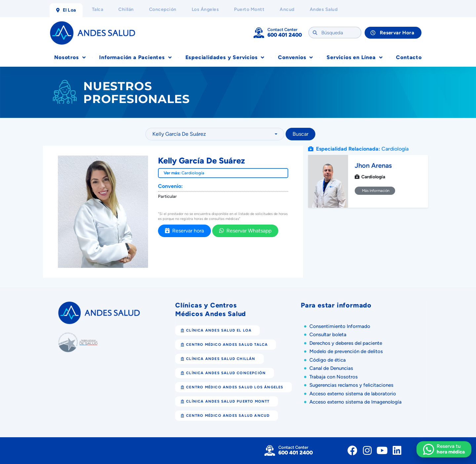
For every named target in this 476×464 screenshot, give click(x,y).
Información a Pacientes (135, 57)
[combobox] (215, 134)
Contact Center (282, 30)
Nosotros (70, 57)
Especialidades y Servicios (225, 57)
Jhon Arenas (373, 165)
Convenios (296, 57)
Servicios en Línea (355, 57)
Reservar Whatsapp (245, 231)
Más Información (375, 191)
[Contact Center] (259, 33)
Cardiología (193, 173)
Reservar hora (184, 231)
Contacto (409, 57)
